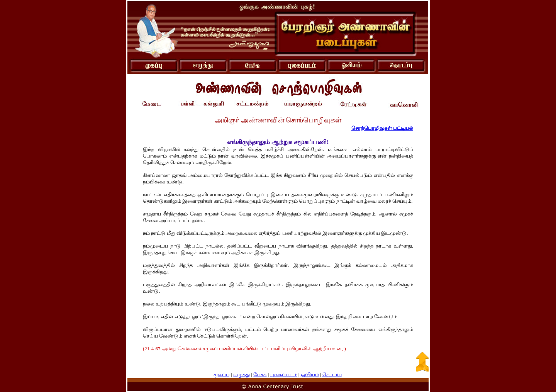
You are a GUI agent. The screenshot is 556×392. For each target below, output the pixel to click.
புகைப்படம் (284, 374)
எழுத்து (242, 374)
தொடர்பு (332, 374)
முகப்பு (222, 374)
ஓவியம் (310, 374)
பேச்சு (260, 374)
